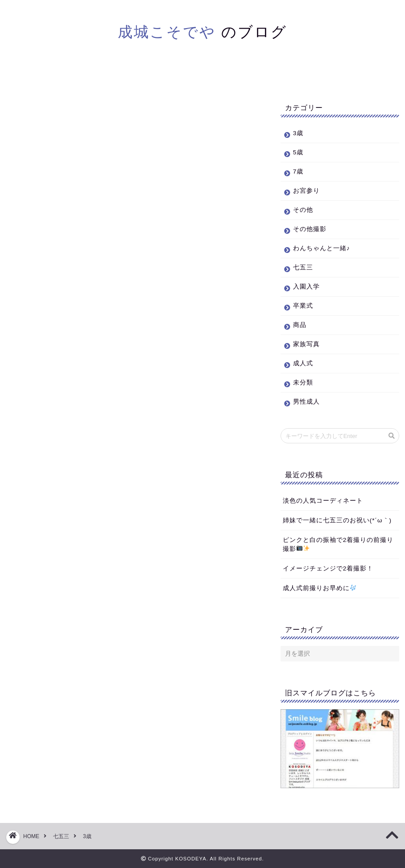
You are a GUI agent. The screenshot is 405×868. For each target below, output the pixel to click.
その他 (303, 210)
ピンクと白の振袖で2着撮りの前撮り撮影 (338, 544)
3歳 (298, 133)
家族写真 (306, 344)
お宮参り (306, 191)
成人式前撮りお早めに (320, 588)
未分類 (303, 382)
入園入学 (306, 287)
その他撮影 (310, 229)
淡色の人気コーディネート (323, 501)
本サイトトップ (203, 75)
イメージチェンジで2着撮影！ (328, 568)
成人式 (303, 363)
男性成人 (306, 402)
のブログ (202, 31)
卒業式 (303, 306)
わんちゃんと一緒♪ (322, 248)
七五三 (303, 267)
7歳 (298, 172)
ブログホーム (137, 75)
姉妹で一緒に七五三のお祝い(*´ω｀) (337, 520)
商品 (300, 325)
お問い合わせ (269, 75)
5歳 (298, 152)
